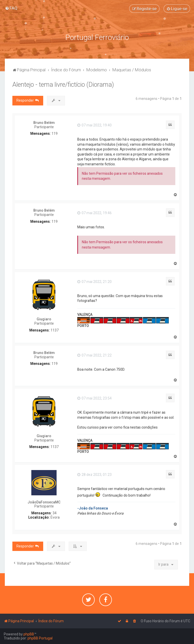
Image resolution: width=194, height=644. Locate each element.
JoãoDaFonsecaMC (44, 502)
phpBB (29, 634)
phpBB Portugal (40, 638)
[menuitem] (11, 8)
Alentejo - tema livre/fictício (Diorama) (63, 85)
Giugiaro (44, 319)
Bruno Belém (44, 123)
